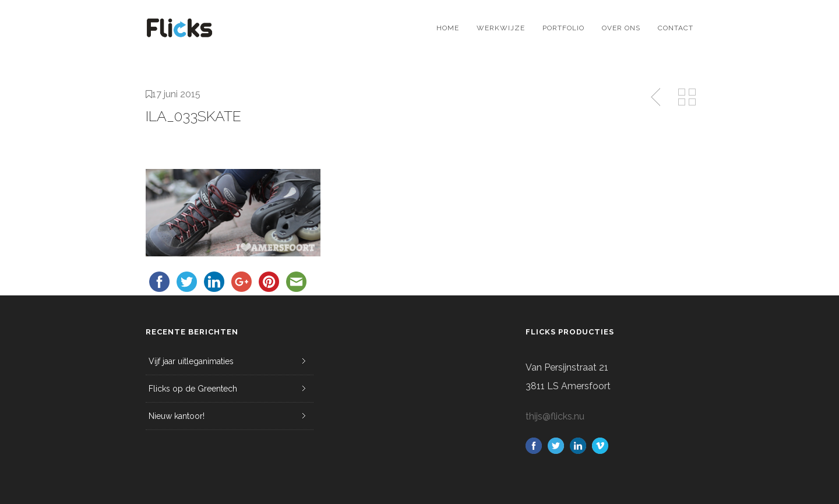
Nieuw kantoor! (177, 416)
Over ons (621, 28)
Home (448, 28)
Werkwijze (501, 28)
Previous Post (657, 97)
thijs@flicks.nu (555, 416)
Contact (676, 28)
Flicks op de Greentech (193, 389)
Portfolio (563, 28)
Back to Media (687, 97)
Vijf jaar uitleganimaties (191, 361)
